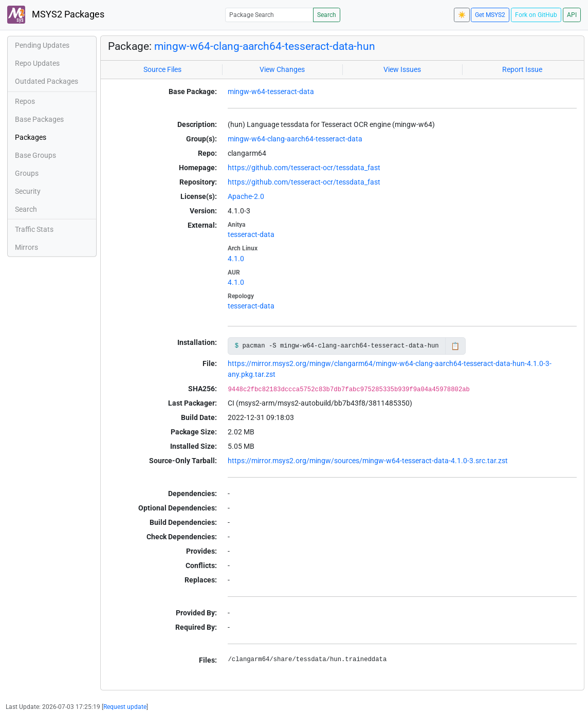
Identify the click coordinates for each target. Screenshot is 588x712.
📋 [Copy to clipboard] (455, 346)
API (572, 15)
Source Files (162, 69)
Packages (31, 137)
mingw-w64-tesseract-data (271, 92)
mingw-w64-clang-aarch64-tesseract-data (295, 139)
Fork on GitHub (536, 15)
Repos (25, 101)
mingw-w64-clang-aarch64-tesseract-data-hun (265, 46)
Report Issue (522, 69)
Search (327, 15)
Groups (27, 173)
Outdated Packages (47, 81)
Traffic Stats (34, 229)
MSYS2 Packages (56, 15)
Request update (125, 707)
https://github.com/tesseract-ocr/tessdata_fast (304, 168)
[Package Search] (269, 15)
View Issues (402, 69)
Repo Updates (37, 63)
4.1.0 (236, 259)
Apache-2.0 (246, 196)
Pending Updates (42, 45)
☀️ (462, 15)
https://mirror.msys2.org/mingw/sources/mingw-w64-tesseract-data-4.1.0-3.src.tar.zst (368, 461)
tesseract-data (251, 234)
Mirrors (26, 247)
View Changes (282, 69)
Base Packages (39, 119)
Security (28, 191)
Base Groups (35, 155)
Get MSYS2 (490, 15)
